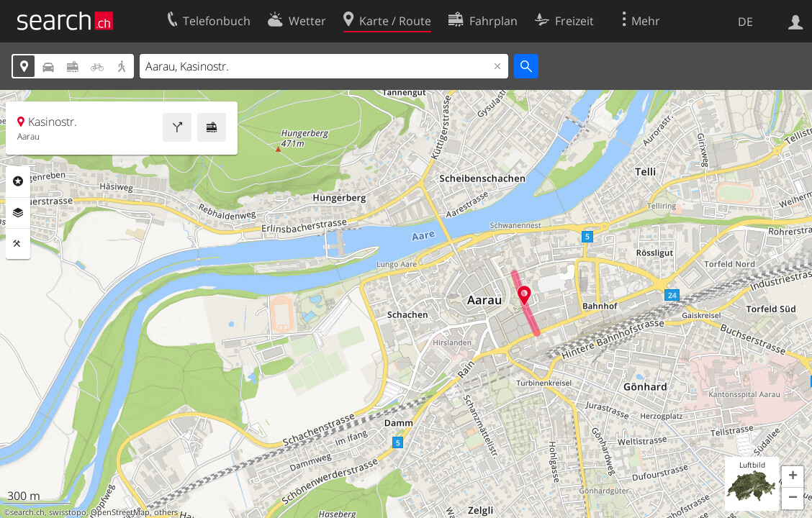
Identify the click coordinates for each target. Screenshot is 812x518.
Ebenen (18, 213)
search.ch (27, 512)
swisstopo (68, 512)
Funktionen (18, 244)
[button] (793, 477)
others (166, 512)
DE (745, 22)
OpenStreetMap (120, 512)
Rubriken (18, 181)
